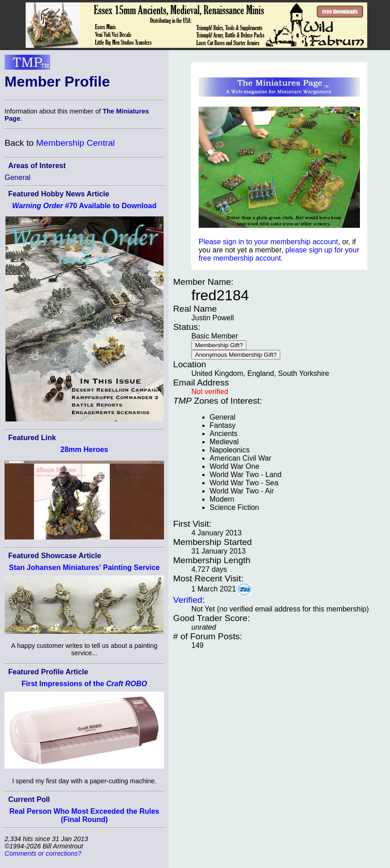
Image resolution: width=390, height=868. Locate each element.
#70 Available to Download (85, 206)
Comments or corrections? (43, 853)
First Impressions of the (84, 684)
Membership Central (75, 143)
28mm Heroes (85, 449)
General (18, 177)
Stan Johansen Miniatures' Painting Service (84, 568)
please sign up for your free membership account (279, 254)
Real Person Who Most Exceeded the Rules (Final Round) (85, 815)
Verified (188, 600)
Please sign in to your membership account (268, 242)
